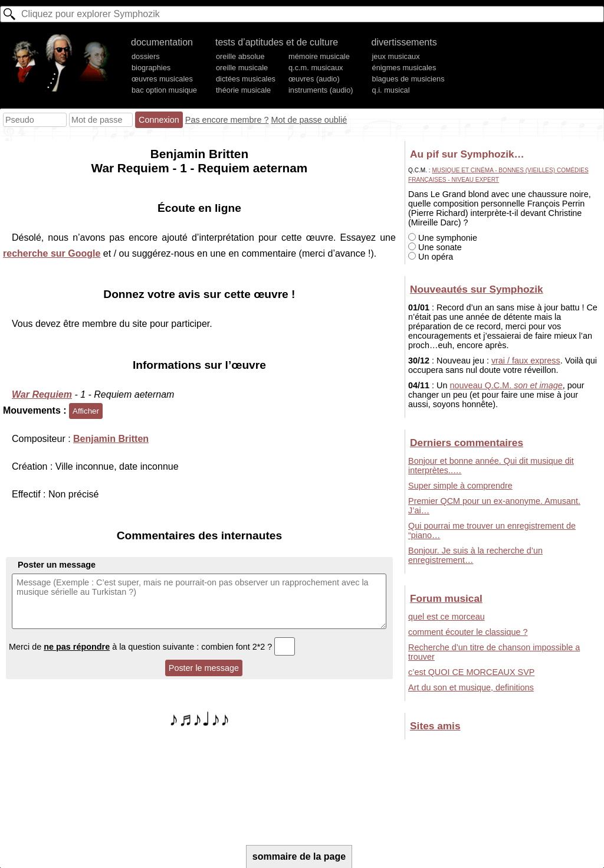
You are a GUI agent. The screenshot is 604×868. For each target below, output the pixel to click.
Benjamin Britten (111, 439)
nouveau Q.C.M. (506, 385)
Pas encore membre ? (227, 120)
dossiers (146, 56)
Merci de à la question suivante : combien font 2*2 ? (152, 647)
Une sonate (435, 247)
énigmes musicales (404, 68)
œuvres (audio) (314, 79)
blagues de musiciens (408, 79)
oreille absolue (240, 56)
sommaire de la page (299, 856)
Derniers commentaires (467, 443)
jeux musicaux (396, 56)
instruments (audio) (321, 90)
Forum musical (446, 598)
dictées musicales (246, 79)
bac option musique (164, 90)
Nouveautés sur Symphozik (476, 289)
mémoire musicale (319, 56)
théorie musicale (243, 90)
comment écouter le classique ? (468, 632)
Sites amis (435, 726)
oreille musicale (242, 68)
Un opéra (431, 257)
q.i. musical (391, 90)
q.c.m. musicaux (316, 68)
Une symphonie (443, 238)
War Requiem (42, 394)
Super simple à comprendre (460, 486)
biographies (151, 68)
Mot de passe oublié (309, 120)
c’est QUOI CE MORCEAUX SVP (471, 672)
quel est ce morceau (447, 617)
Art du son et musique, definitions (471, 687)
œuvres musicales (162, 79)
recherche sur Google (52, 253)
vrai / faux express (526, 361)
